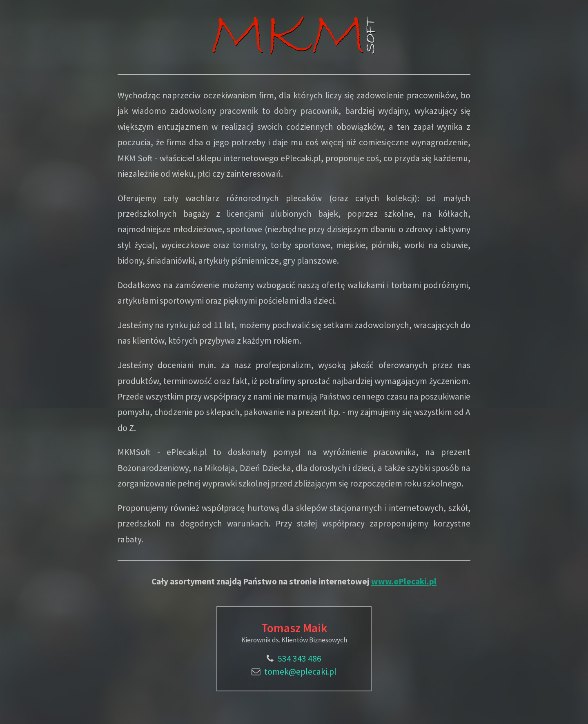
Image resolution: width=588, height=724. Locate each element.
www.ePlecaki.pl (404, 581)
